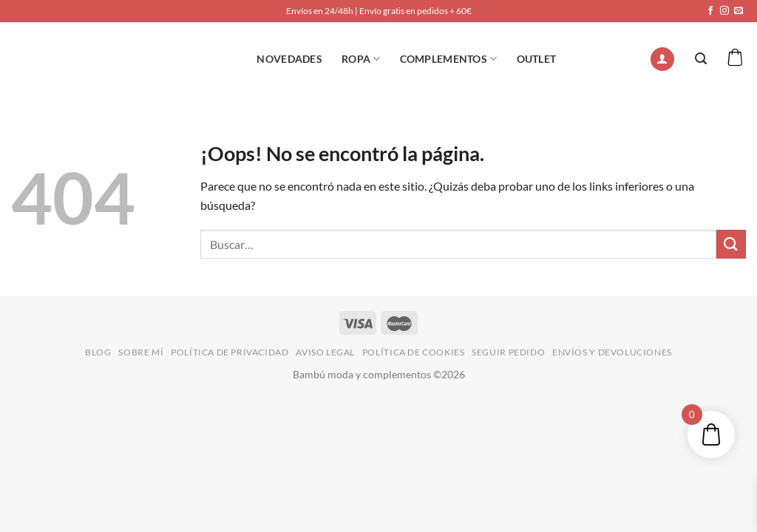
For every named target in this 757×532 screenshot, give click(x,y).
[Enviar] (731, 244)
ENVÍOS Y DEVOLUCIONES (612, 352)
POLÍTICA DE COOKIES (414, 352)
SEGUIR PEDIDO (508, 352)
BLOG (98, 352)
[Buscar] (701, 59)
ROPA (361, 59)
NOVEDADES (289, 59)
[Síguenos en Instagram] (724, 11)
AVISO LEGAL (325, 352)
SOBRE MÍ (141, 352)
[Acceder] (662, 59)
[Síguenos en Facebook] (710, 11)
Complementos (449, 59)
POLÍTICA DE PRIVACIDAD (230, 352)
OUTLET (537, 59)
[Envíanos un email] (739, 11)
